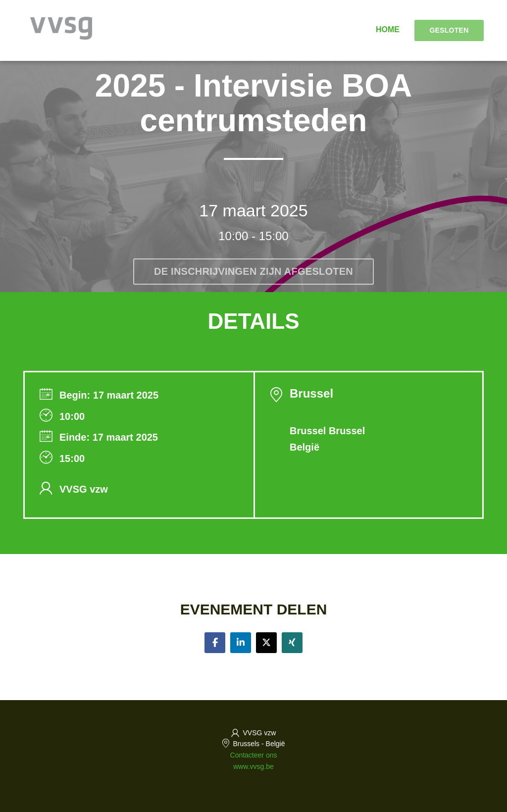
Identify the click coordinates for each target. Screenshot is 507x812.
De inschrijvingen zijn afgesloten (253, 271)
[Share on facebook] (215, 643)
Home (388, 29)
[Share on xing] (292, 643)
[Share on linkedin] (241, 643)
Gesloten (449, 30)
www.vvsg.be (253, 766)
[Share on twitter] (266, 643)
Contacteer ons (254, 755)
